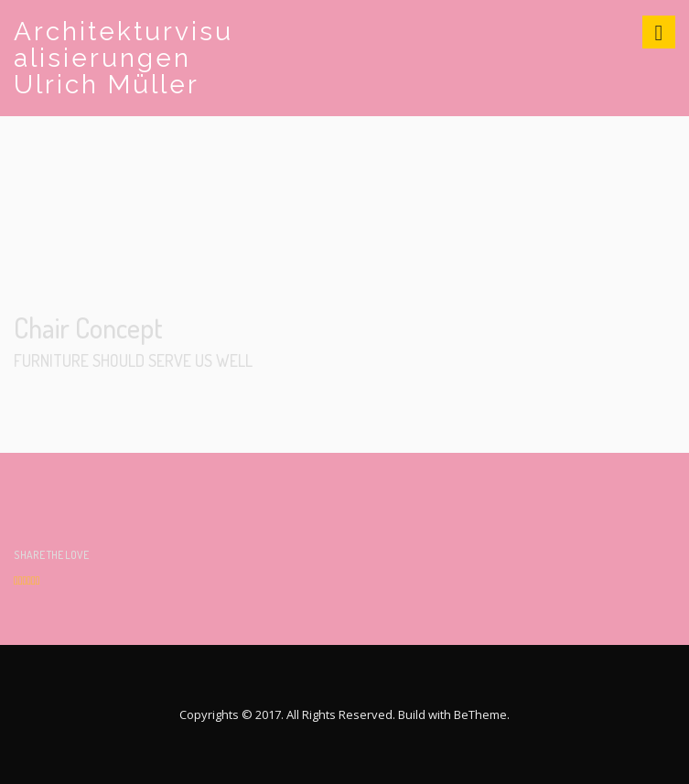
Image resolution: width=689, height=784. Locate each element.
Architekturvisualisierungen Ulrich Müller (124, 58)
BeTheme (480, 714)
